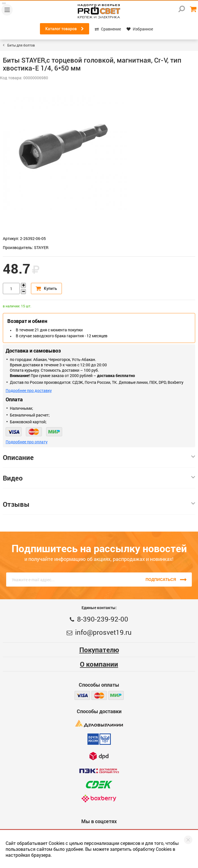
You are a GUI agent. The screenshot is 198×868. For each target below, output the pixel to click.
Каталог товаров (65, 29)
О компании (99, 664)
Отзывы (99, 504)
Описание (99, 457)
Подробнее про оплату (27, 442)
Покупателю (99, 650)
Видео (99, 478)
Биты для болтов (21, 45)
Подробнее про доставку (29, 390)
